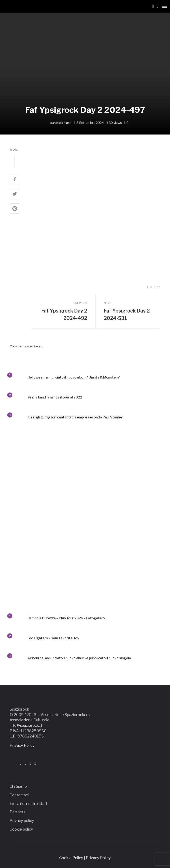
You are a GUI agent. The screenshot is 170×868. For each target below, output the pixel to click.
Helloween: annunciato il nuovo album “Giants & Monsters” (74, 377)
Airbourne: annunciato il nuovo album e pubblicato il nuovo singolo (79, 658)
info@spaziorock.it (26, 725)
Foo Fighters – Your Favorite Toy (53, 638)
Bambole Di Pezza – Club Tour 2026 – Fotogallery (66, 618)
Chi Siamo (18, 786)
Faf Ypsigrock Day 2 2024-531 (127, 315)
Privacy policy (22, 821)
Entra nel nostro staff (28, 804)
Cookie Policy (71, 858)
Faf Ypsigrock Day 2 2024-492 (64, 315)
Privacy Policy (22, 745)
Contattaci (19, 795)
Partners (17, 812)
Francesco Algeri (61, 123)
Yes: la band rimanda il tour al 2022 (55, 397)
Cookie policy (21, 829)
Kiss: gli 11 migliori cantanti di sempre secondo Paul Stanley (75, 417)
